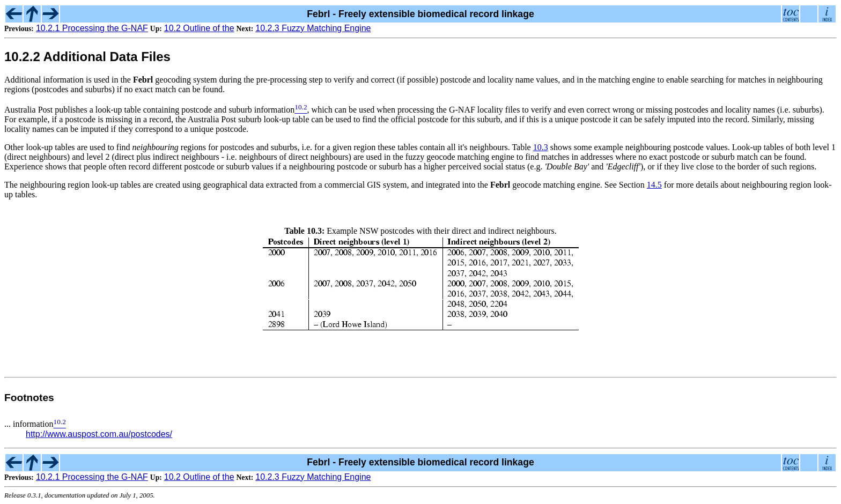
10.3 (541, 147)
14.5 (654, 185)
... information (29, 424)
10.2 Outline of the (199, 28)
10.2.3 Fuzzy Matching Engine (313, 28)
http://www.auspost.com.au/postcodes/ (99, 434)
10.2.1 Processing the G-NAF (92, 28)
